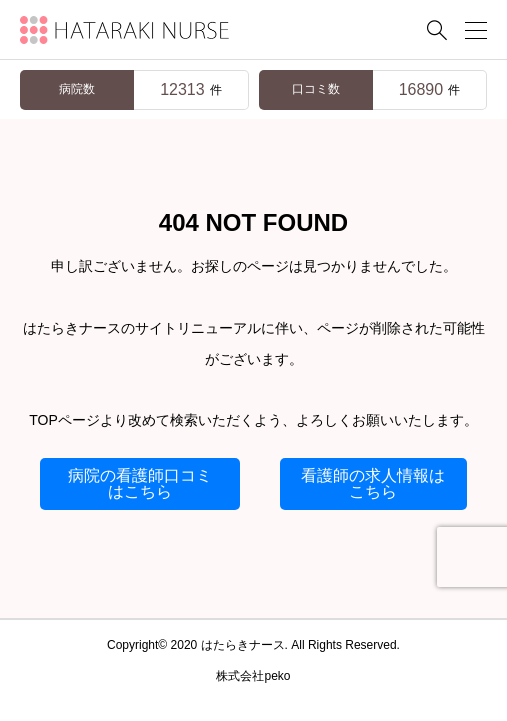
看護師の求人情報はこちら (373, 483)
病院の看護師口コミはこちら (140, 483)
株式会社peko (253, 676)
